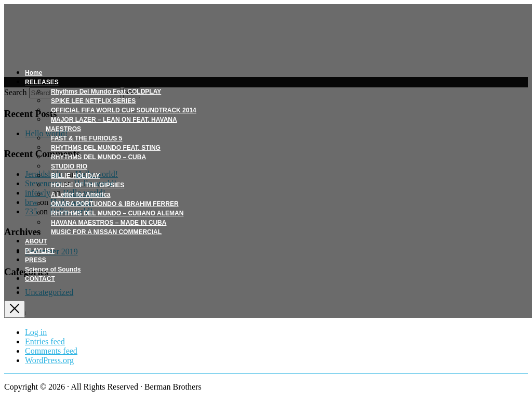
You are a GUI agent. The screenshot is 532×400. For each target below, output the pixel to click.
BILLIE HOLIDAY (75, 176)
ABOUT (36, 241)
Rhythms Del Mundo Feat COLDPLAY (106, 92)
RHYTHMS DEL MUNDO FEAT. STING (106, 148)
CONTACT (40, 279)
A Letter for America (81, 195)
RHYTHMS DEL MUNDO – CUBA (98, 157)
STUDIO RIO (69, 166)
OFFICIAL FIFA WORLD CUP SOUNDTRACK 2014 (124, 110)
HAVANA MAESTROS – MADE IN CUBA (109, 223)
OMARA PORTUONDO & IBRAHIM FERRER (115, 204)
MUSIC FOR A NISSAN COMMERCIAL (106, 232)
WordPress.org (49, 360)
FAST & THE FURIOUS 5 (87, 138)
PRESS (36, 260)
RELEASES (42, 82)
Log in (36, 332)
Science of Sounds (53, 269)
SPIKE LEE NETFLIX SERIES (93, 101)
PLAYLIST (40, 251)
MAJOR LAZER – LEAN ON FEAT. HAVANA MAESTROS (111, 124)
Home (34, 73)
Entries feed (45, 341)
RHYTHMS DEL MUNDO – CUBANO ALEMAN (117, 213)
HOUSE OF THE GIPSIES (88, 185)
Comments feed (51, 351)
